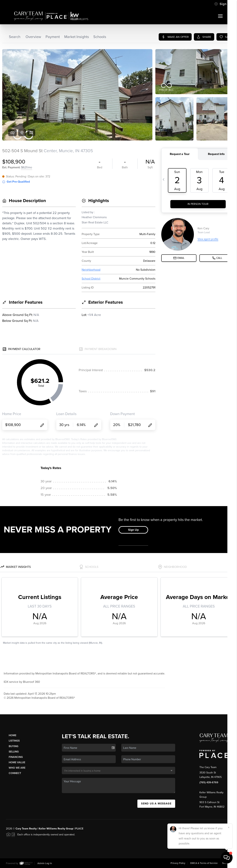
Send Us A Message (156, 804)
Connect (15, 773)
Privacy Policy (178, 863)
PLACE (79, 829)
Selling (14, 752)
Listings (14, 741)
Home (12, 735)
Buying (14, 746)
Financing (16, 757)
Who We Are (17, 768)
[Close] (229, 827)
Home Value (17, 762)
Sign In (222, 4)
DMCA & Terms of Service (204, 863)
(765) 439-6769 (209, 782)
